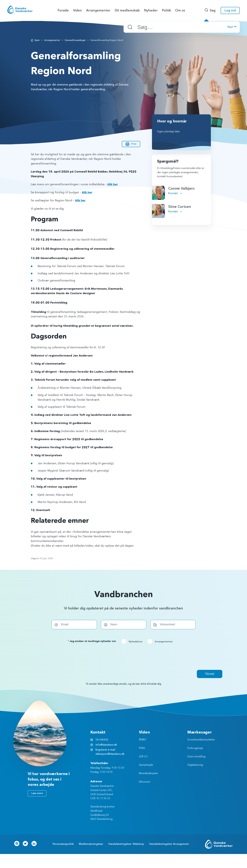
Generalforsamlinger (75, 40)
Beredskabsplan (148, 773)
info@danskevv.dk (106, 745)
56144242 (102, 740)
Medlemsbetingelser (91, 844)
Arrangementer (52, 40)
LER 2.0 (143, 757)
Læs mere (37, 793)
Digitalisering (195, 765)
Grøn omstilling (196, 757)
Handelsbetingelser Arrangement (169, 844)
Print (131, 144)
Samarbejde (146, 765)
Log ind (230, 10)
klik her (113, 184)
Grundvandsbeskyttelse (201, 740)
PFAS (142, 748)
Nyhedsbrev (133, 641)
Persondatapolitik (63, 844)
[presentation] (124, 657)
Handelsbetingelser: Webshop (126, 844)
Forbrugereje (195, 748)
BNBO (143, 740)
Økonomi (145, 782)
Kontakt (173, 193)
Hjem (37, 40)
